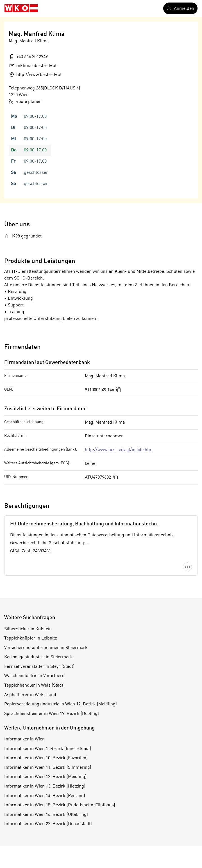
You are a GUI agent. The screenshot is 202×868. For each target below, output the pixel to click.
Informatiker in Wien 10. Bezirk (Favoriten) (46, 758)
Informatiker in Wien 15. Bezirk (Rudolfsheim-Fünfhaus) (60, 805)
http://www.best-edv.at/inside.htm (119, 450)
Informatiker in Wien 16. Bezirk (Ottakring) (46, 815)
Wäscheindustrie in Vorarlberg (34, 676)
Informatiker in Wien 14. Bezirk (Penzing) (45, 796)
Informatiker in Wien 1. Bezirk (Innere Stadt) (48, 749)
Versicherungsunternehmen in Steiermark (46, 648)
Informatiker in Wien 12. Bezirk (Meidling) (45, 777)
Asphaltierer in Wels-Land (30, 695)
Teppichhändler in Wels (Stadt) (34, 685)
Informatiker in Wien (24, 739)
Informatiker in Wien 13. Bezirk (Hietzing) (45, 786)
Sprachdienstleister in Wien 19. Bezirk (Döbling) (52, 714)
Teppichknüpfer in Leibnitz (30, 638)
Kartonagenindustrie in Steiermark (38, 657)
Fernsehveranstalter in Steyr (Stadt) (39, 667)
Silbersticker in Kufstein (28, 629)
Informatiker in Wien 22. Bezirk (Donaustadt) (48, 824)
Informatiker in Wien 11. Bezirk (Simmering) (48, 768)
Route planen (25, 101)
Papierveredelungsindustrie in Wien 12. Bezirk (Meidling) (61, 704)
